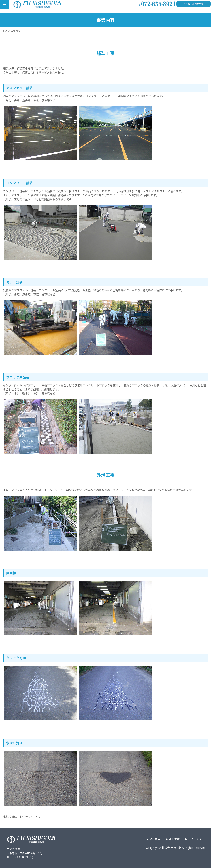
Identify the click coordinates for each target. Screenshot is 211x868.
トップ (4, 31)
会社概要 (155, 839)
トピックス (195, 839)
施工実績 (174, 839)
